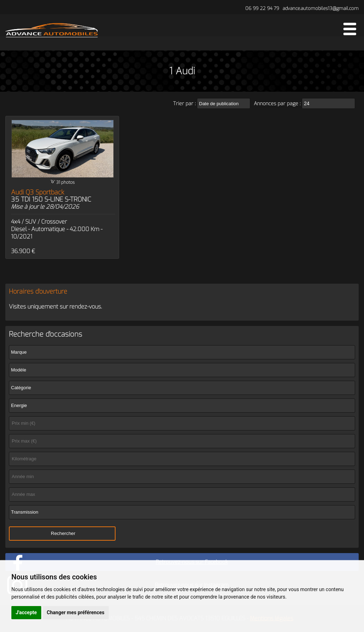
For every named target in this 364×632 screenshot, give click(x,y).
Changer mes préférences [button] (76, 612)
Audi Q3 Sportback (51, 196)
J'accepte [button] (26, 612)
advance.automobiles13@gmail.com (321, 8)
